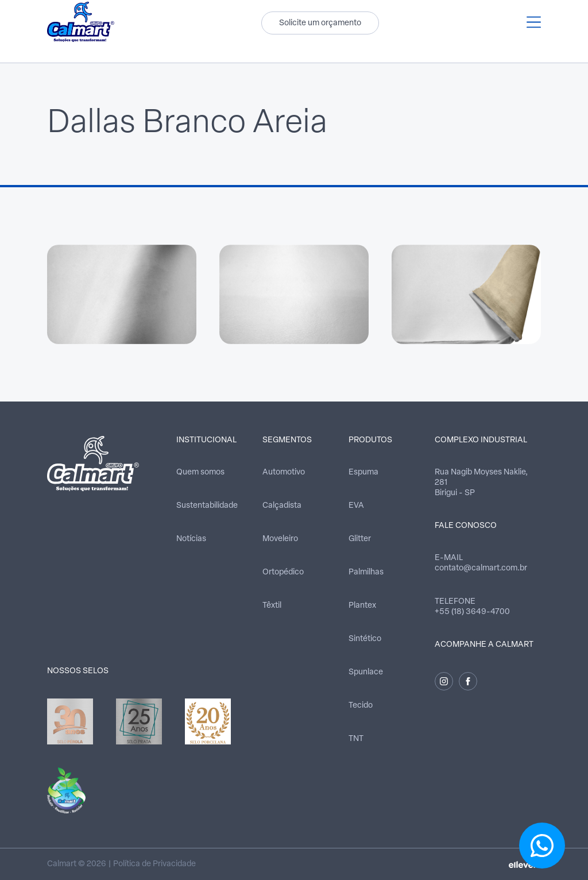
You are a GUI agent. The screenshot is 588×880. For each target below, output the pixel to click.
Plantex (362, 606)
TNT (356, 739)
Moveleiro (280, 539)
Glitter (360, 539)
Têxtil (272, 606)
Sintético (365, 639)
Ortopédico (283, 572)
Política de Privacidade (154, 864)
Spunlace (366, 672)
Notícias (191, 539)
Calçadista (282, 506)
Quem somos (200, 472)
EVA (356, 506)
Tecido (361, 706)
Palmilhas (366, 572)
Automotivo (284, 472)
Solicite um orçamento (320, 23)
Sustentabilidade (207, 506)
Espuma (363, 472)
